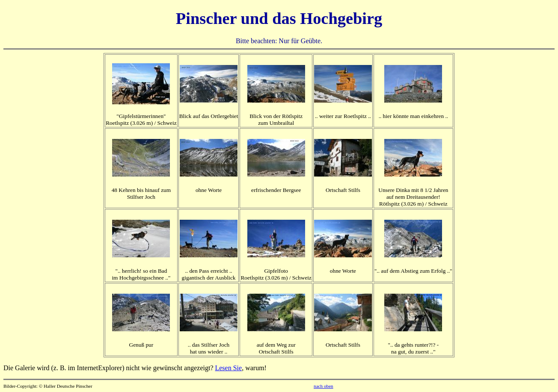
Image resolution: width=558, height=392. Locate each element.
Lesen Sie (228, 368)
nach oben (324, 386)
